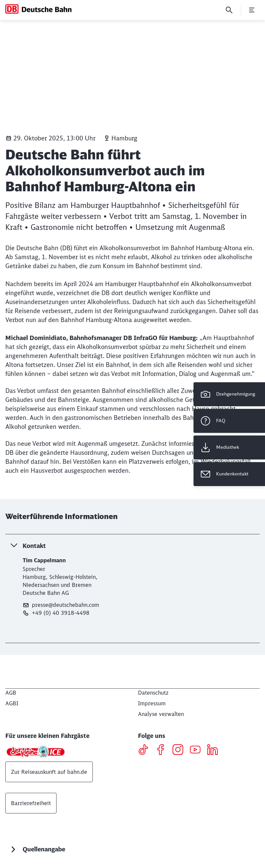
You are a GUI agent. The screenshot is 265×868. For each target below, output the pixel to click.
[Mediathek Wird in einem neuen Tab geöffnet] (229, 447)
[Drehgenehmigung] (229, 394)
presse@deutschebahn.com (61, 605)
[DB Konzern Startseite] (38, 9)
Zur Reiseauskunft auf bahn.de (49, 772)
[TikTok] (146, 751)
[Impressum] (152, 703)
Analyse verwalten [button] (161, 714)
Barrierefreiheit (31, 803)
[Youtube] (198, 751)
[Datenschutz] (153, 693)
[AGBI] (12, 703)
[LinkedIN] (215, 751)
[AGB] (11, 693)
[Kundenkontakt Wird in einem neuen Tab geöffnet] (229, 474)
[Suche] (229, 10)
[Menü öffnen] (252, 10)
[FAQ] (229, 421)
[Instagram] (180, 751)
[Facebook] (163, 751)
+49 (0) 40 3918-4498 (56, 613)
